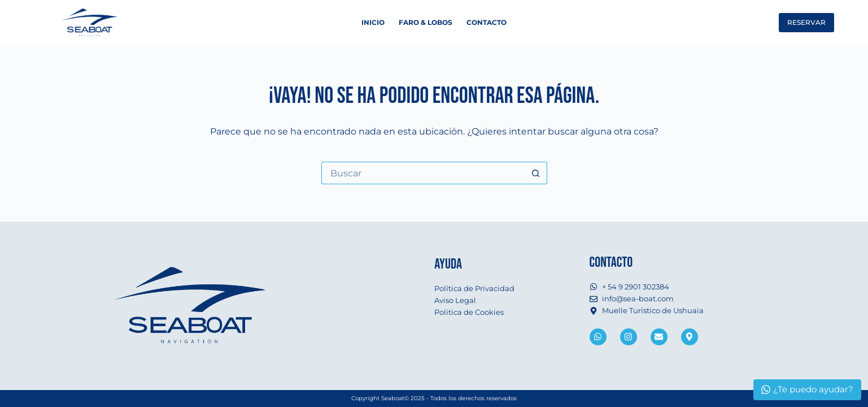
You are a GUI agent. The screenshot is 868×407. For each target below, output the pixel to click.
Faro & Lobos (426, 22)
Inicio (373, 22)
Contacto (487, 22)
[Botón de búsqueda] (536, 173)
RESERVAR (806, 22)
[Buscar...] (423, 173)
